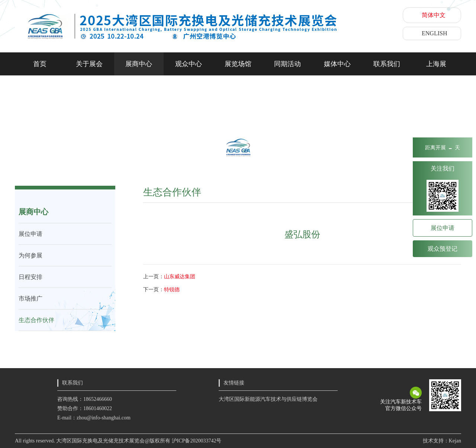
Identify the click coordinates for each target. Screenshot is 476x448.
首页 (40, 64)
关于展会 (89, 64)
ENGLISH (434, 33)
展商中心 (139, 64)
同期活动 (287, 64)
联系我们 (387, 64)
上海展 (436, 64)
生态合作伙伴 (36, 320)
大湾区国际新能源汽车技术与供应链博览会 (268, 399)
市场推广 (30, 298)
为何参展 (30, 255)
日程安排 (30, 277)
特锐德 (172, 290)
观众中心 (189, 64)
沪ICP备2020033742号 (197, 441)
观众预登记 (443, 249)
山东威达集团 (180, 277)
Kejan (455, 441)
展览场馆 (238, 64)
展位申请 (30, 234)
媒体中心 (337, 64)
